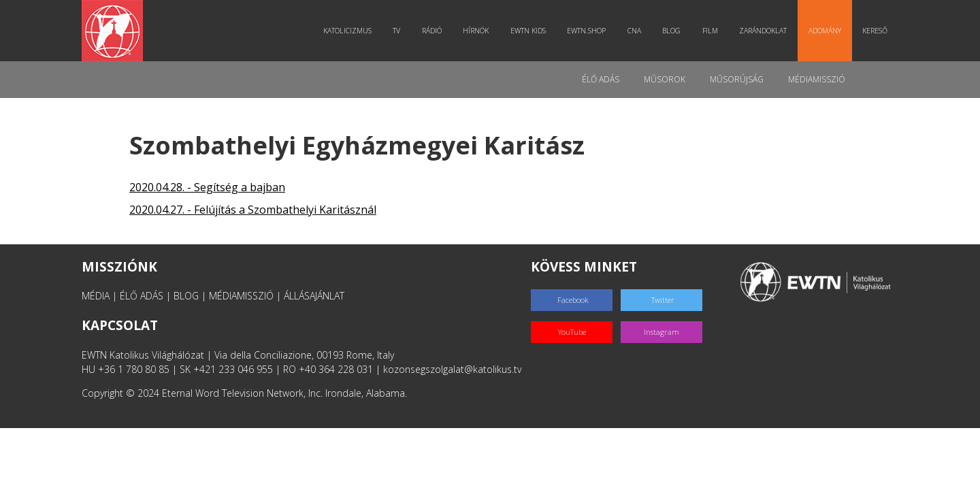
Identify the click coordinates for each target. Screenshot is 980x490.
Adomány (825, 31)
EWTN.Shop (586, 31)
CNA (634, 31)
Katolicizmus (347, 31)
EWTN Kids (528, 31)
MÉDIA (96, 296)
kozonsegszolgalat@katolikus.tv (452, 369)
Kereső (875, 31)
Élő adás (601, 79)
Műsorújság (737, 79)
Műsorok (665, 79)
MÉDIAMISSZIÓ (241, 296)
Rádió (432, 31)
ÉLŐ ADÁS (142, 296)
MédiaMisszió (817, 79)
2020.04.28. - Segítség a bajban (207, 187)
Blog (671, 31)
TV (396, 31)
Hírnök (476, 31)
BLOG (186, 296)
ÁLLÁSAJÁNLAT (314, 296)
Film (710, 31)
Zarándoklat (763, 31)
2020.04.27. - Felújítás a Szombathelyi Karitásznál (253, 210)
